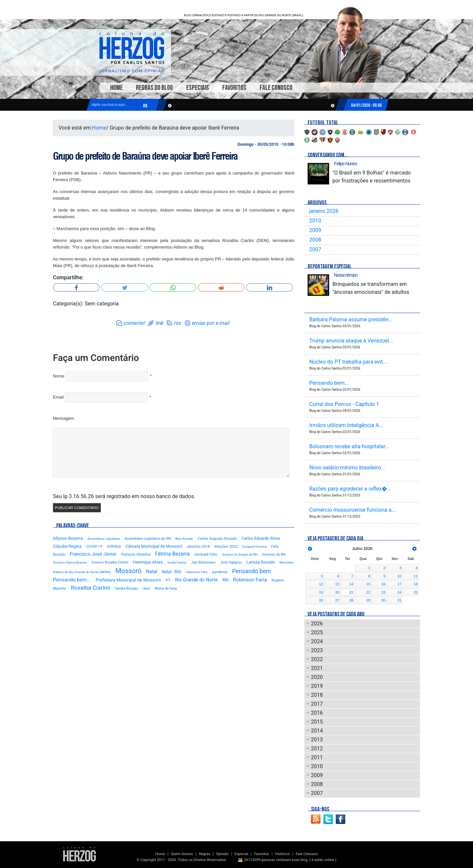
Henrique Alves (148, 562)
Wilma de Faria (166, 589)
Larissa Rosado (261, 562)
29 (368, 600)
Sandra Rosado (127, 589)
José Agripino (231, 562)
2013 (317, 740)
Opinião (222, 854)
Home (116, 88)
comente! (134, 323)
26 (321, 600)
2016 (317, 713)
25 (415, 592)
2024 (317, 641)
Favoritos (234, 88)
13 (337, 584)
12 (321, 584)
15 (368, 584)
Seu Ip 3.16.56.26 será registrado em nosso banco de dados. (124, 496)
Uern (146, 589)
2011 (317, 757)
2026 (317, 624)
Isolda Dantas (177, 562)
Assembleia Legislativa (104, 539)
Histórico (282, 854)
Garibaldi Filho (206, 554)
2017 (317, 704)
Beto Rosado (184, 539)
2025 (317, 632)
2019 (317, 686)
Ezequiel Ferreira (255, 547)
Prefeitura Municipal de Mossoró (128, 580)
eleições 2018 (199, 547)
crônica (114, 546)
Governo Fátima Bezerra (70, 562)
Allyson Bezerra (68, 538)
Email (58, 397)
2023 (317, 650)
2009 (315, 230)
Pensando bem (251, 571)
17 (399, 584)
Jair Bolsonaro (203, 562)
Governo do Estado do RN (240, 554)
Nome (59, 376)
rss (177, 323)
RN (225, 580)
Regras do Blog (154, 88)
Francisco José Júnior (93, 554)
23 (383, 592)
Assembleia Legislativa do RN (148, 539)
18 (415, 584)
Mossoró (129, 571)
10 (399, 576)
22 (368, 592)
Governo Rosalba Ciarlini (110, 562)
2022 (317, 659)
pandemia (220, 572)
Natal (152, 572)
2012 (317, 749)
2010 (315, 221)
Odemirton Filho (197, 572)
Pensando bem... (72, 580)
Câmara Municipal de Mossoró (154, 546)
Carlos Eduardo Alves (261, 538)
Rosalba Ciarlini (90, 588)
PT (168, 580)
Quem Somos (182, 854)
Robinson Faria (250, 580)
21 (351, 592)
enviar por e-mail (211, 323)
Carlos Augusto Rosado (217, 538)
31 (399, 600)
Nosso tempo (346, 275)
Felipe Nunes (345, 164)
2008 (315, 240)
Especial (241, 854)
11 (415, 576)
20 (337, 592)
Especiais (198, 88)
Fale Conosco (276, 88)
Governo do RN (274, 554)
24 (399, 592)
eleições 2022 (226, 546)
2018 (317, 695)
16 (383, 584)
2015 (317, 722)
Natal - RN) (171, 572)
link (159, 323)
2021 (317, 668)
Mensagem (64, 418)
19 (321, 592)
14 (351, 584)
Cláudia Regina (67, 546)
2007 (315, 249)
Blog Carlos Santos (132, 52)
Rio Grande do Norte (196, 580)
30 (383, 600)
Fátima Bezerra (172, 554)
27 (337, 600)
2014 (317, 731)
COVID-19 (94, 546)
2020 (317, 677)
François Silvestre (136, 554)
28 (351, 600)
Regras (204, 854)
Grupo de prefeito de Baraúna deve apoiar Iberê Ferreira (145, 156)
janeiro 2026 (324, 211)
